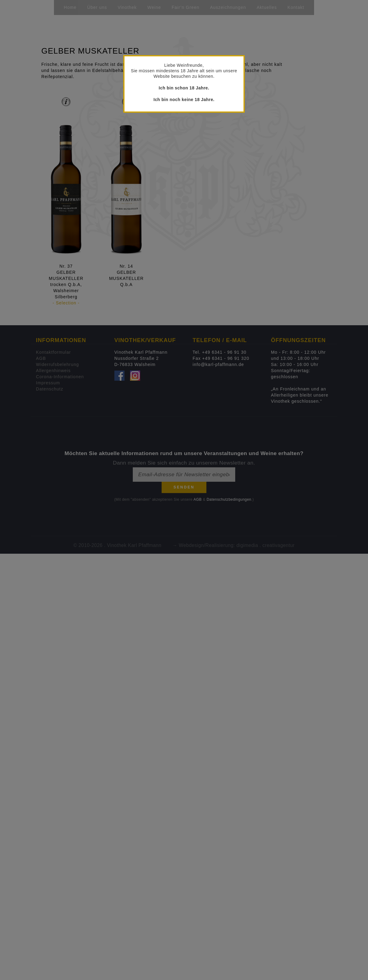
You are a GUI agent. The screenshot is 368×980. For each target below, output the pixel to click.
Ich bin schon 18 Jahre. (184, 88)
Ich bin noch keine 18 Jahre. (184, 100)
